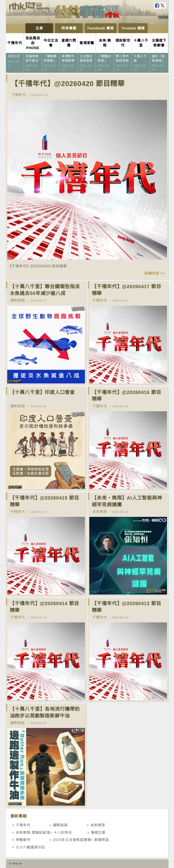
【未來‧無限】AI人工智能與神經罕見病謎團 (127, 501)
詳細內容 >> (155, 273)
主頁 (39, 28)
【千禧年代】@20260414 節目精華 (45, 607)
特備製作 (23, 840)
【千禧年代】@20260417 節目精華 (127, 290)
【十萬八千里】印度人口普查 (42, 392)
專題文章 (98, 833)
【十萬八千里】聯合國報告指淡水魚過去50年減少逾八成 (45, 290)
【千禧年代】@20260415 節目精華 (45, 501)
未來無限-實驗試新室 (33, 833)
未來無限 (100, 512)
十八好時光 (63, 833)
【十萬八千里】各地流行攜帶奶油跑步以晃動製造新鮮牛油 (45, 712)
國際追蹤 (18, 300)
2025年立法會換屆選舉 (72, 840)
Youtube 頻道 (133, 28)
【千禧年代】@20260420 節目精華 (68, 84)
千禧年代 (19, 95)
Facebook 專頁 (101, 28)
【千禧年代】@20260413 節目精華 (127, 607)
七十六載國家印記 (30, 847)
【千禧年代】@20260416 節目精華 (127, 396)
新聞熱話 (102, 840)
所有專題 (69, 28)
